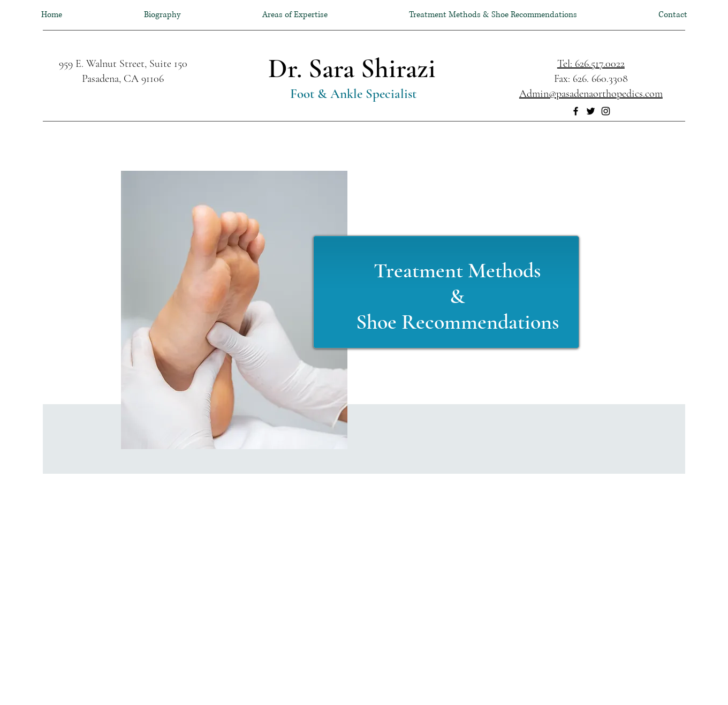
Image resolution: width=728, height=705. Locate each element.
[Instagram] (606, 111)
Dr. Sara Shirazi (352, 69)
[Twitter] (591, 111)
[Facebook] (576, 111)
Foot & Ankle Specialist (352, 94)
